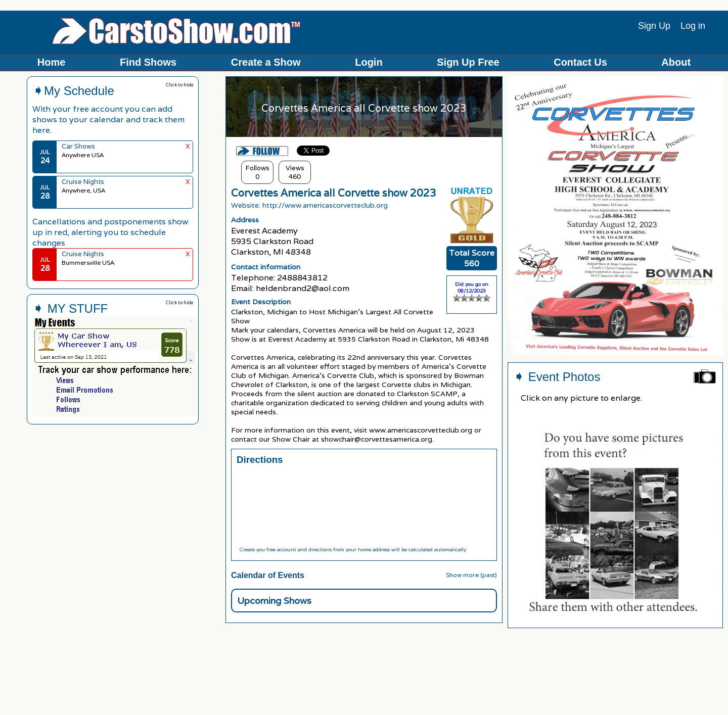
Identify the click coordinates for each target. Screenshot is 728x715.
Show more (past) (471, 575)
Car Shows (78, 146)
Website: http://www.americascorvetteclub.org (309, 205)
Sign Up (654, 26)
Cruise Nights (83, 182)
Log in (693, 26)
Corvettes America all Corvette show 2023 (334, 193)
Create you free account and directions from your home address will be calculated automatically (353, 550)
